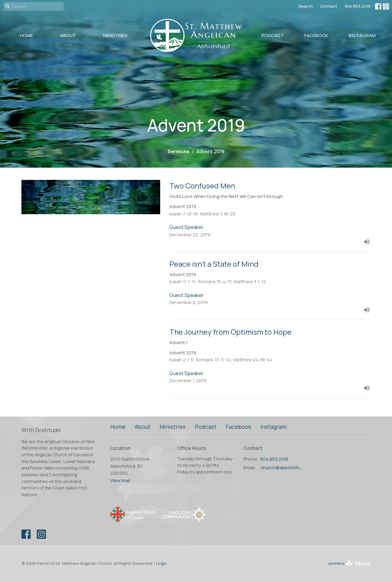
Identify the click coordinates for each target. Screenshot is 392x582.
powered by (350, 563)
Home (26, 35)
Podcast (273, 35)
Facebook (316, 35)
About (68, 35)
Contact (329, 6)
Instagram (362, 35)
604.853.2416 (358, 6)
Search (306, 6)
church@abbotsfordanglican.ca (282, 468)
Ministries (115, 35)
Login (161, 563)
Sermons (179, 151)
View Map (120, 480)
